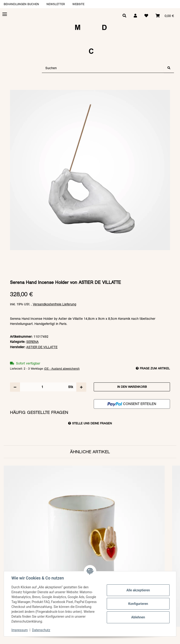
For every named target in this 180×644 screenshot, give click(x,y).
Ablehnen (138, 617)
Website (78, 4)
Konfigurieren (138, 604)
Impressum (20, 630)
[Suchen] (103, 68)
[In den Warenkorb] (90, 88)
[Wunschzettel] (146, 16)
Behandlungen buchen (21, 4)
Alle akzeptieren (138, 590)
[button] (135, 16)
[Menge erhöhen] (81, 387)
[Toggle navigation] (5, 14)
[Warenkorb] (165, 16)
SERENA (32, 342)
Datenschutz (41, 630)
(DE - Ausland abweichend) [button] (62, 369)
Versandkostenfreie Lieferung (55, 304)
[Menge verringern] (15, 387)
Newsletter (56, 4)
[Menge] (42, 387)
